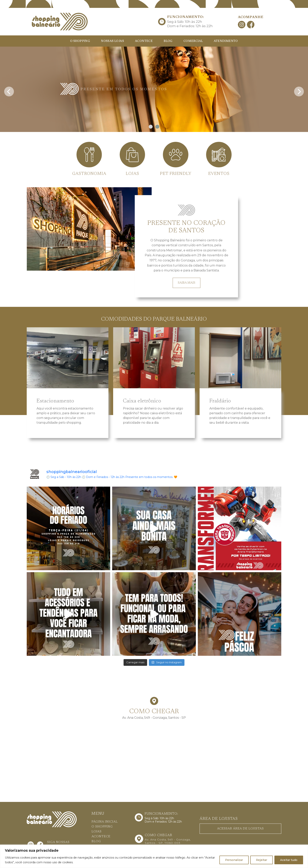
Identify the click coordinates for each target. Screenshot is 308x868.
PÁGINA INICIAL (105, 822)
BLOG (168, 41)
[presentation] (9, 90)
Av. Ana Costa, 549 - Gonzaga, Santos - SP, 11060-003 (168, 841)
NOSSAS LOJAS (112, 41)
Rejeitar (262, 860)
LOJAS (97, 832)
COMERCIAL (193, 41)
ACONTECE (144, 41)
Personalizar (234, 860)
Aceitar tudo (289, 860)
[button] (151, 127)
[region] (154, 856)
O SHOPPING (80, 41)
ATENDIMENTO (226, 41)
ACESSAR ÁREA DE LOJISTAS (240, 829)
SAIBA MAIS (187, 283)
